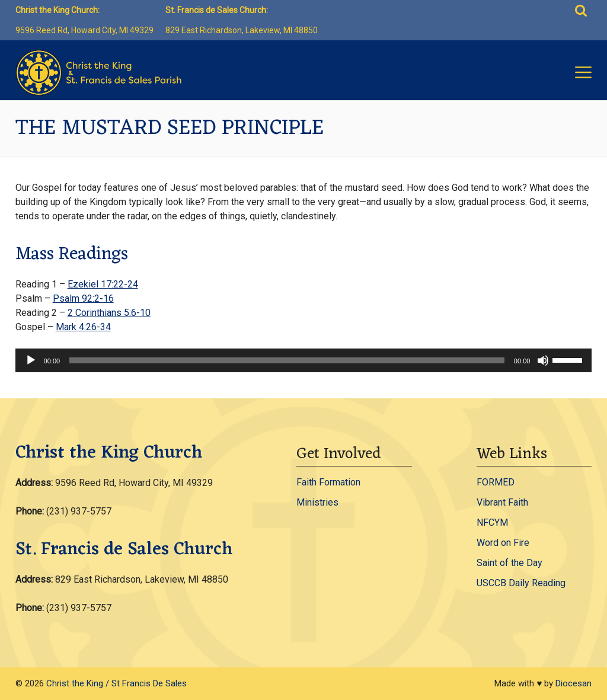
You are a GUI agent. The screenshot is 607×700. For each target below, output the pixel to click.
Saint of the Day (509, 563)
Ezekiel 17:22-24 (103, 284)
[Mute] (543, 360)
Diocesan (574, 683)
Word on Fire (503, 543)
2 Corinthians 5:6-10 (109, 313)
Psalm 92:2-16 (83, 298)
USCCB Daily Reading (521, 583)
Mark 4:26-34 (83, 327)
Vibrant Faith (502, 502)
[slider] (287, 360)
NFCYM (492, 522)
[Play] (31, 360)
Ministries (317, 502)
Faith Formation (328, 482)
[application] (304, 360)
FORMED (496, 482)
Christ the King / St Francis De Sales (116, 683)
